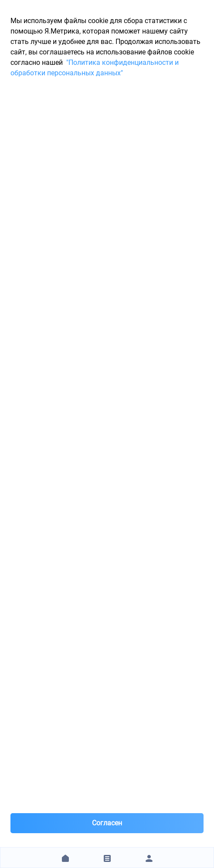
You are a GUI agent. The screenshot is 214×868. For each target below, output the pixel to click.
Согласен (107, 823)
